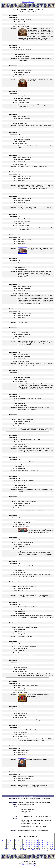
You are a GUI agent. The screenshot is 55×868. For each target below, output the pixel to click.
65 (13, 846)
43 (8, 844)
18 (48, 840)
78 (48, 846)
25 (13, 842)
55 (40, 844)
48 (21, 844)
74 (37, 846)
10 (26, 840)
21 (2, 842)
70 (26, 846)
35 (40, 842)
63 (8, 846)
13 (34, 840)
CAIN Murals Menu (36, 850)
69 (24, 846)
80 (53, 846)
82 (5, 848)
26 (16, 842)
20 (53, 840)
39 (50, 842)
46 (16, 844)
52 (32, 844)
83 (8, 848)
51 (29, 844)
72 (32, 846)
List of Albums (14, 850)
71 (29, 846)
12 (32, 840)
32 (32, 842)
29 (24, 842)
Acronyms (47, 850)
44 (10, 844)
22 (5, 842)
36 (42, 842)
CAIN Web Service (28, 2)
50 (26, 844)
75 (40, 846)
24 (10, 842)
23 (8, 842)
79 (50, 846)
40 (53, 842)
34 (37, 842)
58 (48, 844)
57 (45, 844)
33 (34, 842)
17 (45, 840)
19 (50, 840)
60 (53, 844)
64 (10, 846)
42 (5, 844)
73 (34, 846)
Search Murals (24, 850)
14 (37, 840)
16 (42, 840)
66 (16, 846)
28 (21, 842)
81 (2, 848)
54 (37, 844)
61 (2, 846)
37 (45, 842)
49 (24, 844)
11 (29, 840)
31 (29, 842)
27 (18, 842)
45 (13, 844)
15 (40, 840)
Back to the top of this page (28, 865)
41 (2, 844)
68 (21, 846)
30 (26, 842)
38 (48, 842)
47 (18, 844)
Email (53, 850)
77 (45, 846)
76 (42, 846)
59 (50, 844)
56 (42, 844)
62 (5, 846)
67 (18, 846)
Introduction (5, 850)
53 (34, 844)
